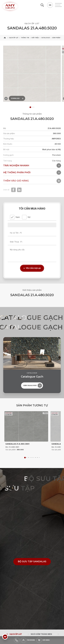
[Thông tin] (25, 38)
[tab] (32, 107)
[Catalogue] (46, 38)
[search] (42, 5)
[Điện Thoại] (32, 242)
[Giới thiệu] (35, 38)
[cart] (44, 640)
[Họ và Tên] (32, 233)
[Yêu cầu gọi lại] (32, 268)
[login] (29, 640)
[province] (32, 225)
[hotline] (17, 640)
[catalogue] (32, 386)
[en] (50, 5)
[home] (5, 38)
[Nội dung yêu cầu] (32, 254)
